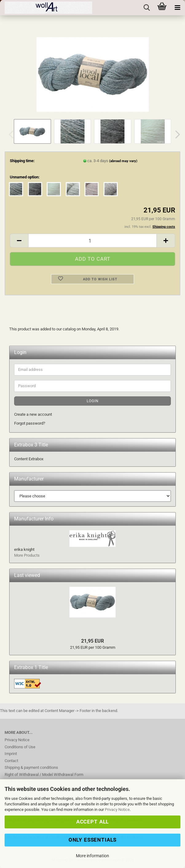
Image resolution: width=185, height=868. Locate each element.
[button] (176, 134)
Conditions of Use (20, 747)
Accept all (92, 822)
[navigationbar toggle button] (177, 8)
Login (93, 401)
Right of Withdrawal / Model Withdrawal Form (44, 775)
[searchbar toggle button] (147, 8)
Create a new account (33, 414)
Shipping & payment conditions (31, 767)
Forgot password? (30, 423)
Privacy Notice (117, 810)
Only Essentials (93, 840)
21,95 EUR (92, 641)
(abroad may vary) (123, 161)
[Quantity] (92, 241)
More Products (27, 555)
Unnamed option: (25, 177)
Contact (11, 761)
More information (92, 856)
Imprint (11, 754)
